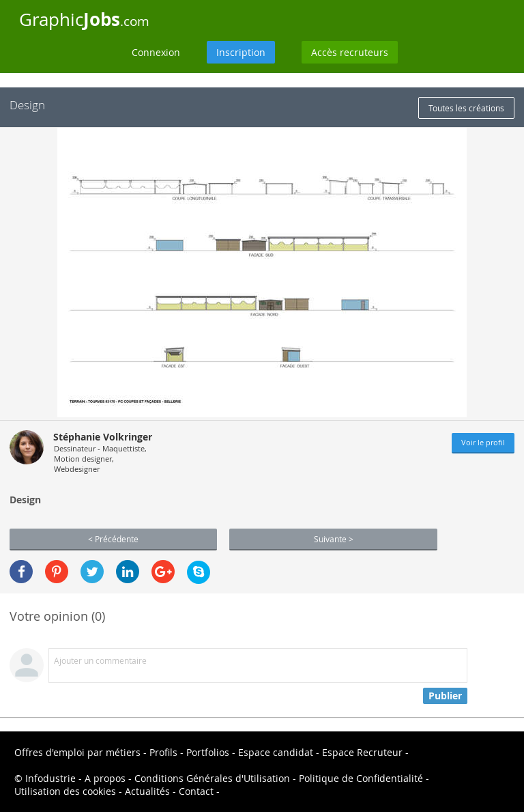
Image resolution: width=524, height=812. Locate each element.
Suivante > (334, 539)
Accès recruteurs (350, 52)
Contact (196, 791)
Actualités (147, 791)
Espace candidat (276, 752)
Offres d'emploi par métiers (77, 752)
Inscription (241, 52)
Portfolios (208, 752)
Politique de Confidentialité (361, 778)
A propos (105, 778)
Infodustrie (50, 778)
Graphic (84, 19)
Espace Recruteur (362, 752)
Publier (445, 696)
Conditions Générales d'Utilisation (212, 778)
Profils (163, 752)
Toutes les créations (466, 108)
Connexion (156, 52)
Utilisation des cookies (65, 791)
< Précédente (113, 539)
